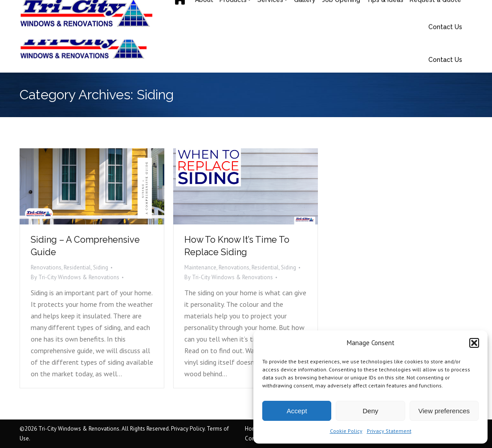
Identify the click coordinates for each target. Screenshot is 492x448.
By (75, 277)
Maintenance (200, 267)
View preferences (444, 411)
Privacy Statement (389, 431)
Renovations (46, 267)
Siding (101, 267)
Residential (77, 267)
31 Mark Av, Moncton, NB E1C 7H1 (314, 9)
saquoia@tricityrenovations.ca (137, 9)
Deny (370, 411)
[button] (474, 343)
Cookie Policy (346, 431)
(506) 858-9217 (53, 9)
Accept (297, 411)
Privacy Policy (188, 429)
